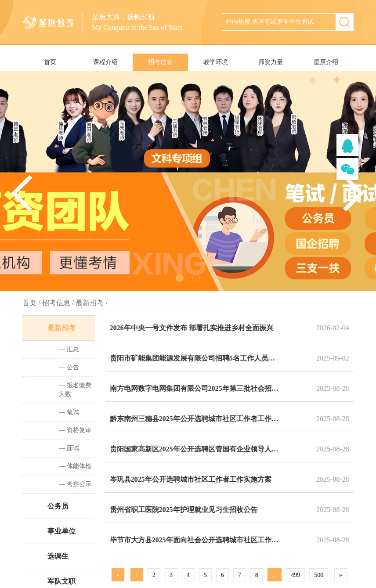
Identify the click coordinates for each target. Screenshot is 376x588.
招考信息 (160, 62)
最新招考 (61, 328)
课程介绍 (105, 62)
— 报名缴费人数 (74, 390)
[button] (354, 193)
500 (321, 575)
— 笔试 (68, 412)
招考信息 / (58, 303)
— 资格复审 (74, 430)
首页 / (31, 303)
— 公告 (68, 367)
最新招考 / (91, 303)
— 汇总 (68, 349)
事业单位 (61, 531)
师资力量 (271, 62)
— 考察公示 (74, 484)
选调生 (57, 556)
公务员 (57, 506)
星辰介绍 (326, 62)
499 (298, 575)
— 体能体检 (74, 466)
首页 (50, 62)
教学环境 (216, 62)
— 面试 (68, 448)
